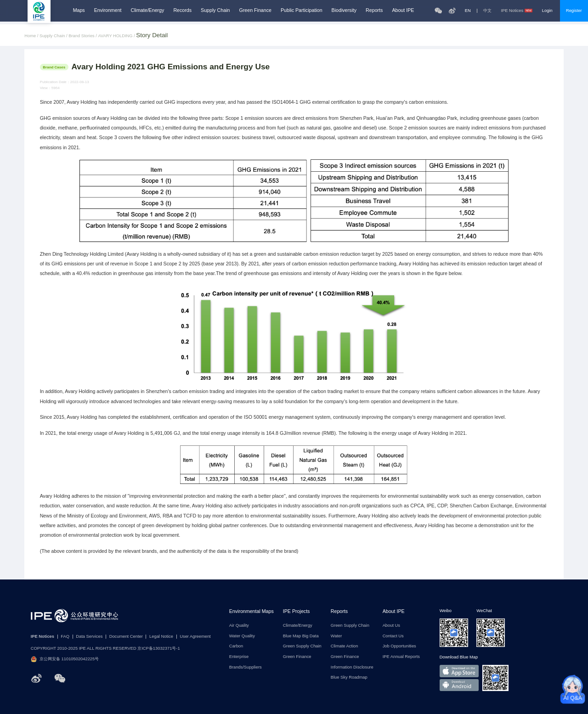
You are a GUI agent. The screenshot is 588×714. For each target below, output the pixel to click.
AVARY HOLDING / (117, 36)
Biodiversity (344, 10)
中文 (487, 11)
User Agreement (195, 637)
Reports (374, 10)
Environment (108, 10)
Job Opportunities (399, 646)
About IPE (403, 10)
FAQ (65, 637)
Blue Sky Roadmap (349, 677)
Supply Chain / (54, 36)
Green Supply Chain (302, 646)
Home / (32, 36)
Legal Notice (161, 637)
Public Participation (302, 10)
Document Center (126, 637)
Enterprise (239, 657)
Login (547, 11)
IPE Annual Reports (401, 657)
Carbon (236, 646)
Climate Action (345, 646)
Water (336, 636)
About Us (391, 626)
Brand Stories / (83, 36)
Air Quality (239, 626)
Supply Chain (215, 10)
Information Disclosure (352, 667)
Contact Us (393, 636)
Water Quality (242, 636)
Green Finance (255, 10)
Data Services (89, 637)
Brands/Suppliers (246, 667)
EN (468, 11)
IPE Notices (517, 11)
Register (574, 11)
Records (182, 10)
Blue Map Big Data (301, 636)
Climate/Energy (148, 10)
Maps (79, 10)
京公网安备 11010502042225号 (65, 659)
